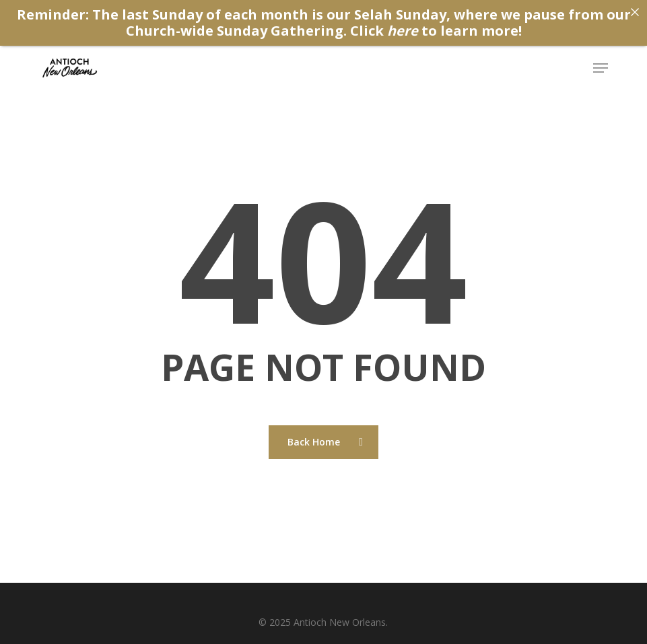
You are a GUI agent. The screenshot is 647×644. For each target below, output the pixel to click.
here (403, 31)
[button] (601, 68)
